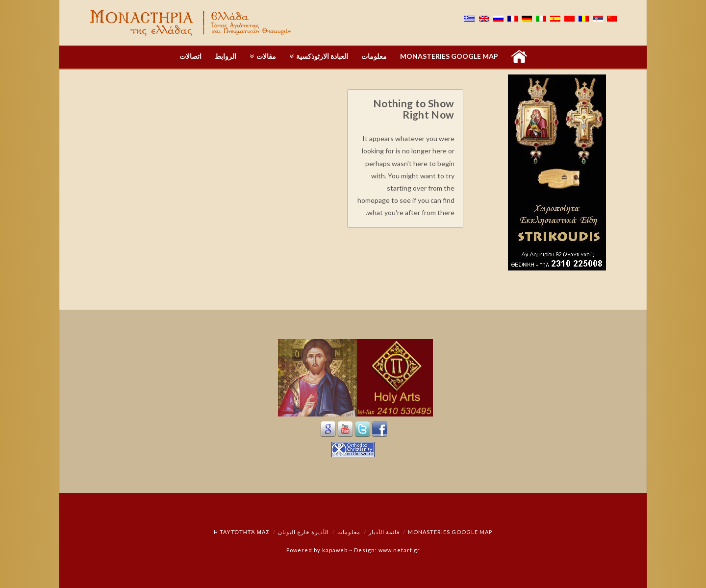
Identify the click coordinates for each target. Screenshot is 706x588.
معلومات (349, 532)
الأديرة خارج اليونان (303, 532)
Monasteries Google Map (450, 532)
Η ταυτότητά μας (242, 532)
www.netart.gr (399, 550)
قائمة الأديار (384, 532)
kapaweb (335, 550)
